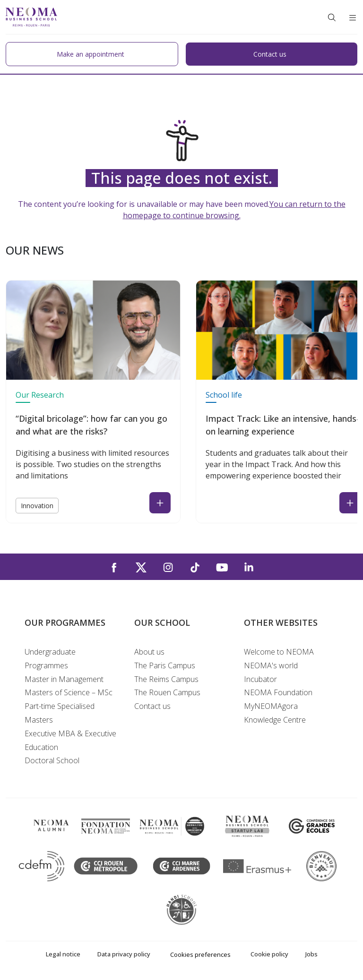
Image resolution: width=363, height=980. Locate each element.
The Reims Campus (166, 679)
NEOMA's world (271, 665)
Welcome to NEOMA (279, 652)
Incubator (260, 679)
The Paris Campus (165, 665)
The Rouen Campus (167, 692)
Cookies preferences (200, 954)
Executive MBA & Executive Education (70, 740)
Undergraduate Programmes (50, 659)
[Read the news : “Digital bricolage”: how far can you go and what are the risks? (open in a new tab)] (160, 503)
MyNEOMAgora (271, 706)
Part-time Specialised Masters (60, 713)
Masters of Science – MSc (69, 692)
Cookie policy (269, 954)
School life (224, 395)
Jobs (311, 954)
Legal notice (63, 954)
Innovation (37, 506)
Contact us (152, 706)
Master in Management (64, 679)
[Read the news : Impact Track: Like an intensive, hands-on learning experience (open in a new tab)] (350, 503)
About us (149, 652)
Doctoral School (52, 760)
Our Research (40, 395)
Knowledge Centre (275, 720)
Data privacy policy (124, 954)
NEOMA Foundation (278, 692)
